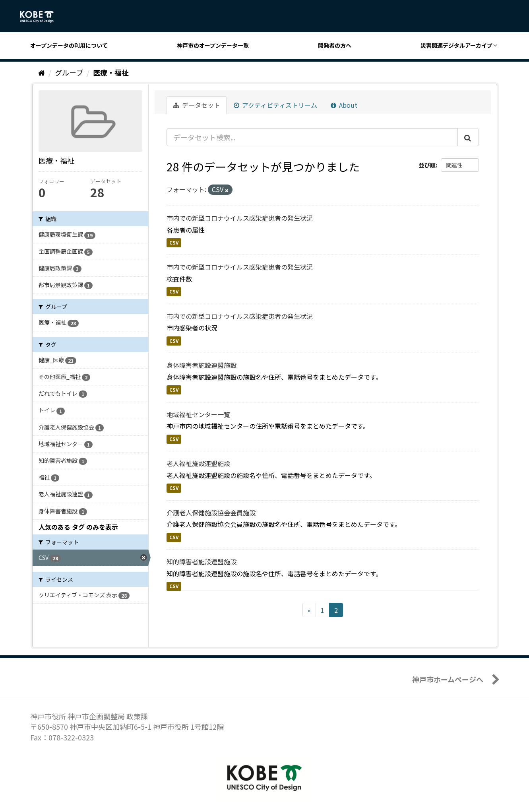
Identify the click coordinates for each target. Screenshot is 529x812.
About (344, 105)
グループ (69, 72)
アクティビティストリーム (275, 105)
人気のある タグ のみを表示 (78, 527)
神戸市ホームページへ (448, 679)
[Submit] (468, 137)
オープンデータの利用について (69, 45)
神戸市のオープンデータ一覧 (213, 45)
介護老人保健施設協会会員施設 (211, 513)
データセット (197, 105)
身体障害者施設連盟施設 (202, 365)
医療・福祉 (111, 72)
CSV (174, 242)
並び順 (427, 165)
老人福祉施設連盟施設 (198, 463)
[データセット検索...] (312, 137)
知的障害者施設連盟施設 (202, 561)
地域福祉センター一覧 (198, 414)
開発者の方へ (335, 45)
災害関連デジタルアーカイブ (456, 45)
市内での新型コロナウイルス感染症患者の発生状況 (240, 218)
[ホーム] (42, 72)
